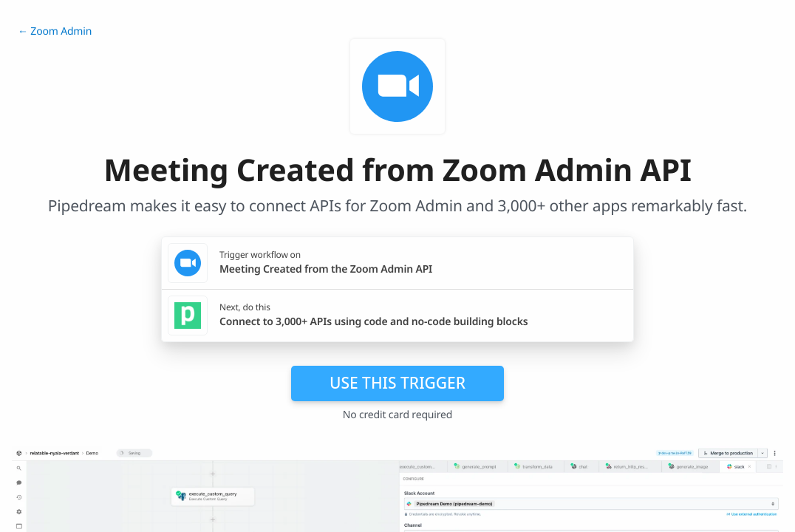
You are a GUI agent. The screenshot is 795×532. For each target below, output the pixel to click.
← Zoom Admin (55, 31)
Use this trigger (397, 383)
